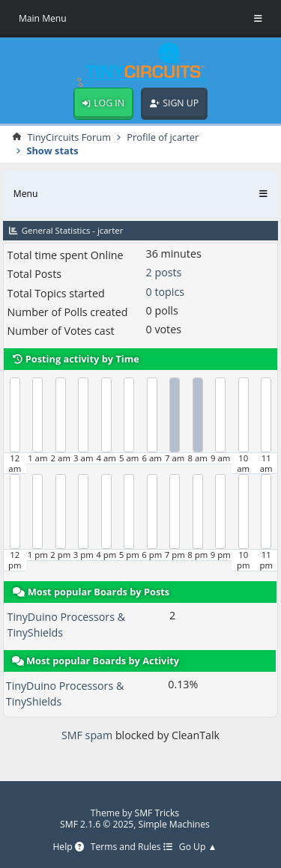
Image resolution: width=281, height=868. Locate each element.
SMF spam (87, 735)
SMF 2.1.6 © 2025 (97, 824)
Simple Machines (174, 824)
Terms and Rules (132, 847)
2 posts (164, 272)
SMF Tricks (157, 813)
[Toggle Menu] (258, 19)
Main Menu (43, 18)
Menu (26, 194)
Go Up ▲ (198, 847)
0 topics (165, 292)
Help (68, 847)
